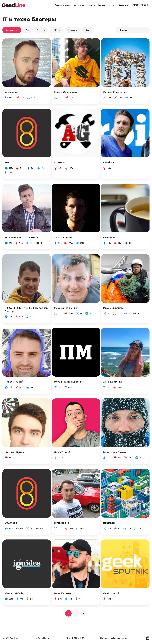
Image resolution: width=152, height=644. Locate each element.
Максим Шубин (14, 453)
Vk (27, 30)
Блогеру (101, 5)
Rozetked (109, 523)
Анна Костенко (113, 382)
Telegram (72, 30)
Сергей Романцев (115, 92)
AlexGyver (60, 163)
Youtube (41, 30)
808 (7, 163)
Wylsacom (11, 92)
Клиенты (91, 5)
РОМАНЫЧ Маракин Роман (22, 238)
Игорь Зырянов (113, 308)
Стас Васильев (63, 238)
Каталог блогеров (63, 5)
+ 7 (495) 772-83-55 (140, 5)
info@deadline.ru (42, 639)
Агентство (79, 5)
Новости (112, 5)
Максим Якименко (66, 308)
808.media (11, 523)
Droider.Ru (110, 163)
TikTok (57, 30)
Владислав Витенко (116, 453)
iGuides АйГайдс (15, 594)
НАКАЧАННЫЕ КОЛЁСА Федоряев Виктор (26, 310)
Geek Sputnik (111, 594)
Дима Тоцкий (62, 453)
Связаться (123, 5)
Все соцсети (12, 30)
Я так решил (62, 523)
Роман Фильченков (66, 92)
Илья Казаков (63, 594)
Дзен (88, 30)
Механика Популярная (68, 382)
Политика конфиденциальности (115, 639)
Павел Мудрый (14, 382)
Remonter (109, 238)
